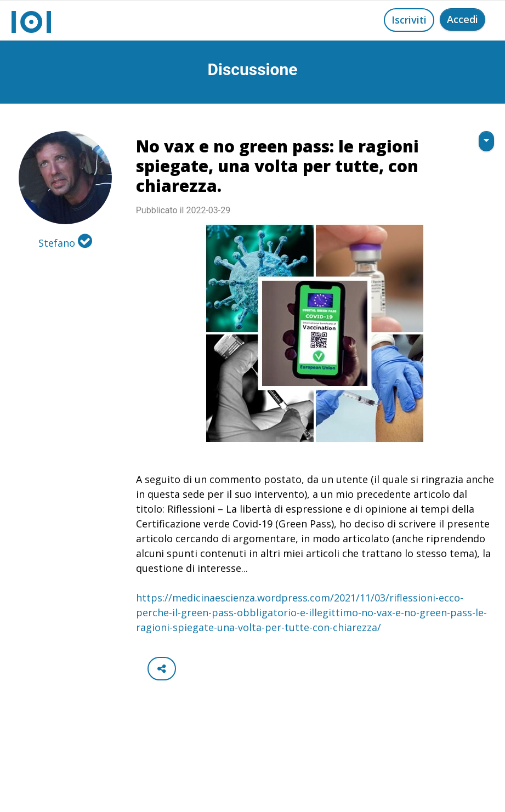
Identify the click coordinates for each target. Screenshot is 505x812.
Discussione (253, 69)
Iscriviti (409, 20)
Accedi (463, 19)
